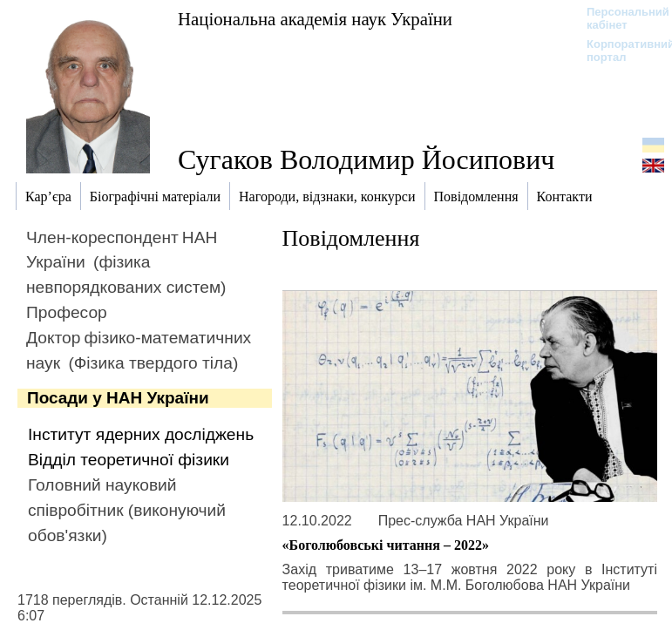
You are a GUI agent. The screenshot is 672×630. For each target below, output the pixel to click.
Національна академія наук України (315, 19)
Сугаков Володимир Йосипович (366, 159)
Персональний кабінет (619, 18)
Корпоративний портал (619, 51)
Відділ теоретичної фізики (129, 460)
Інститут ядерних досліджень (141, 434)
